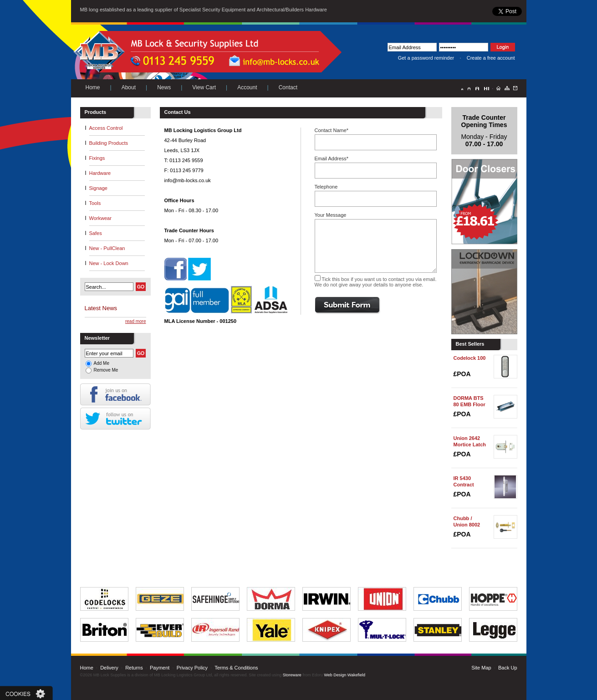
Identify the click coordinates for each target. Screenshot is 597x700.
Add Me (102, 363)
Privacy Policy (192, 668)
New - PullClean (107, 248)
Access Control (106, 128)
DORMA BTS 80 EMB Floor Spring (469, 404)
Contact (288, 87)
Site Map (481, 668)
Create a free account (491, 58)
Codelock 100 (470, 358)
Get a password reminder (426, 58)
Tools (95, 203)
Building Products (109, 143)
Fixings (97, 158)
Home (93, 87)
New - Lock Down (109, 263)
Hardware (100, 173)
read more (136, 321)
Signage (98, 188)
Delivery (109, 668)
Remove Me (106, 370)
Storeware (292, 675)
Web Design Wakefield (344, 675)
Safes (96, 233)
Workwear (100, 218)
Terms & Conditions (236, 668)
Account (247, 87)
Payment (160, 668)
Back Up (508, 668)
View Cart (204, 87)
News (164, 87)
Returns (134, 668)
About (129, 87)
